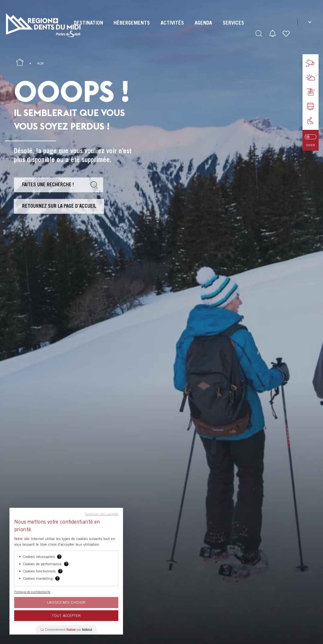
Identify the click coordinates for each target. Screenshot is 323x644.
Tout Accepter (66, 615)
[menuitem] (88, 28)
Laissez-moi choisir (66, 602)
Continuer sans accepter (102, 514)
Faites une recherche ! (48, 184)
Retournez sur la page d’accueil (59, 206)
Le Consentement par (66, 630)
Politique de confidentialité (32, 592)
